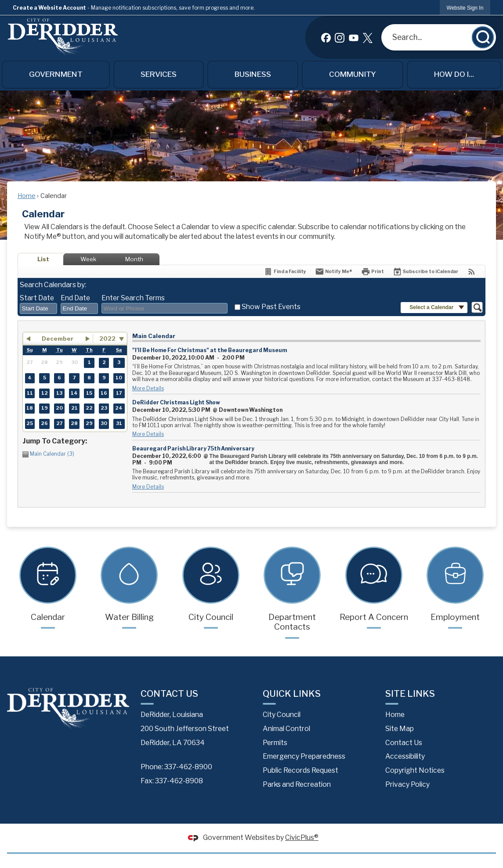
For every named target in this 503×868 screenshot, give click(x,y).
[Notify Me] (334, 272)
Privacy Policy (407, 784)
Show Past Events (271, 307)
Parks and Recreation (297, 784)
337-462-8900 (188, 767)
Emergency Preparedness (304, 756)
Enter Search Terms (133, 298)
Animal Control (286, 729)
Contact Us (404, 743)
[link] (465, 8)
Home (27, 196)
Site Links (410, 693)
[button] (483, 37)
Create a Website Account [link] (49, 8)
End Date (75, 298)
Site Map (400, 729)
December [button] (58, 339)
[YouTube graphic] (354, 37)
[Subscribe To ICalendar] (425, 272)
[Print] (373, 272)
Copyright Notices (415, 770)
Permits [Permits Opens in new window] (275, 743)
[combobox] (38, 309)
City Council (282, 715)
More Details (148, 388)
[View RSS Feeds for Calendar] (472, 272)
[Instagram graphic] (340, 37)
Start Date (37, 298)
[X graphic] (368, 37)
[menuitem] (56, 75)
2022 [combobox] (107, 339)
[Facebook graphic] (326, 37)
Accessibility (405, 756)
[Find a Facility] (285, 272)
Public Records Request (300, 770)
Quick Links (292, 693)
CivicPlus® (302, 837)
